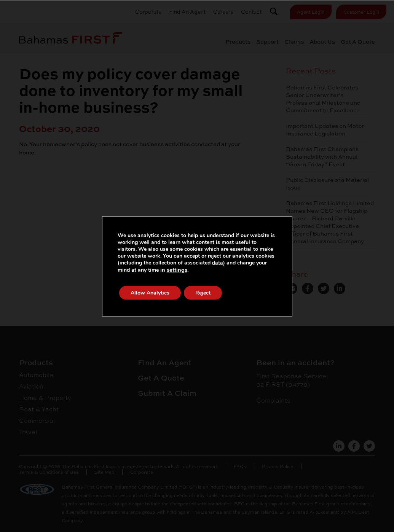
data (218, 262)
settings (177, 269)
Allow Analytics (150, 292)
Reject (203, 292)
